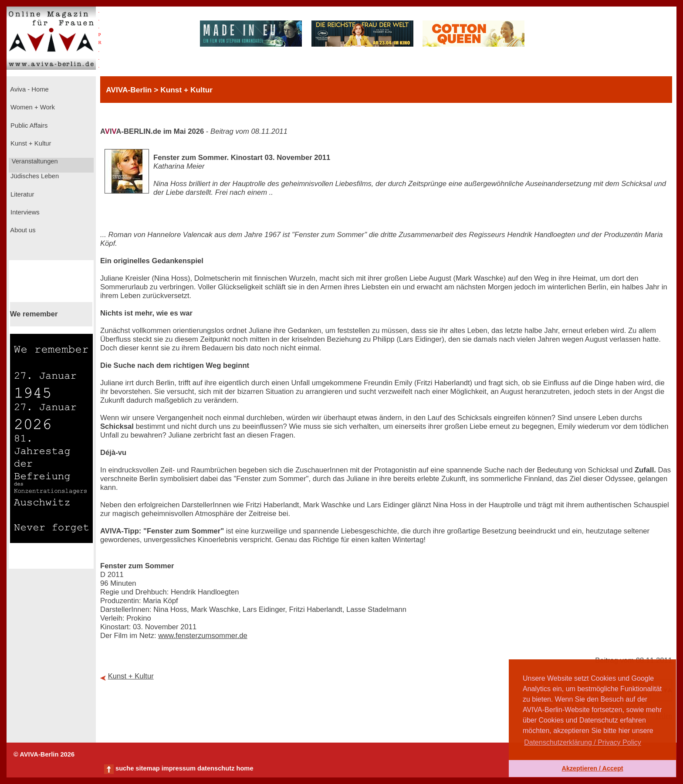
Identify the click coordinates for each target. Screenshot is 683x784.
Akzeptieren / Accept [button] (592, 768)
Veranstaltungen (34, 161)
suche (125, 768)
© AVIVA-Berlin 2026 (44, 754)
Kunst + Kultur (30, 143)
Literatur (21, 194)
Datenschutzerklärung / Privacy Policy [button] (583, 742)
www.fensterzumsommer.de (203, 636)
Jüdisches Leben (34, 176)
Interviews (24, 212)
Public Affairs (28, 126)
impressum (179, 768)
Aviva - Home (29, 89)
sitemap (147, 768)
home (245, 768)
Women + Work (32, 107)
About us (22, 230)
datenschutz (216, 768)
